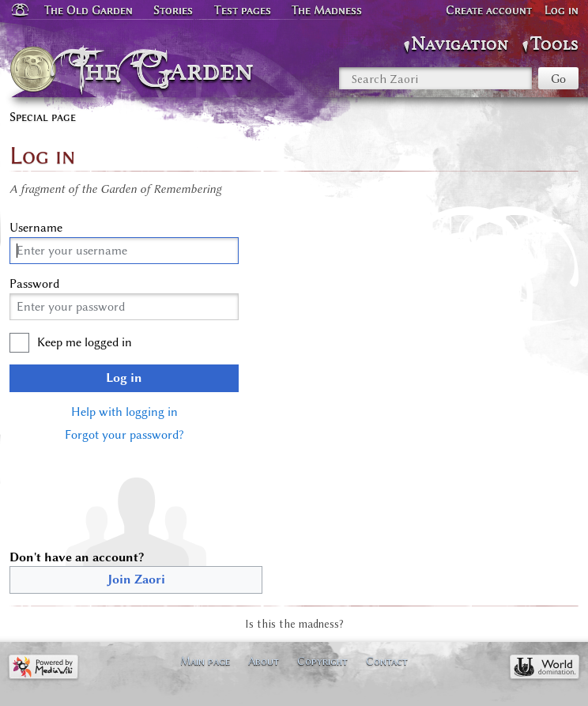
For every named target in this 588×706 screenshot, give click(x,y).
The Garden (166, 70)
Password (34, 284)
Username (36, 228)
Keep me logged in (85, 342)
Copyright (322, 661)
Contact (387, 661)
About (264, 661)
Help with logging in (124, 412)
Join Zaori (136, 580)
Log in (124, 378)
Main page (205, 661)
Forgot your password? (124, 435)
